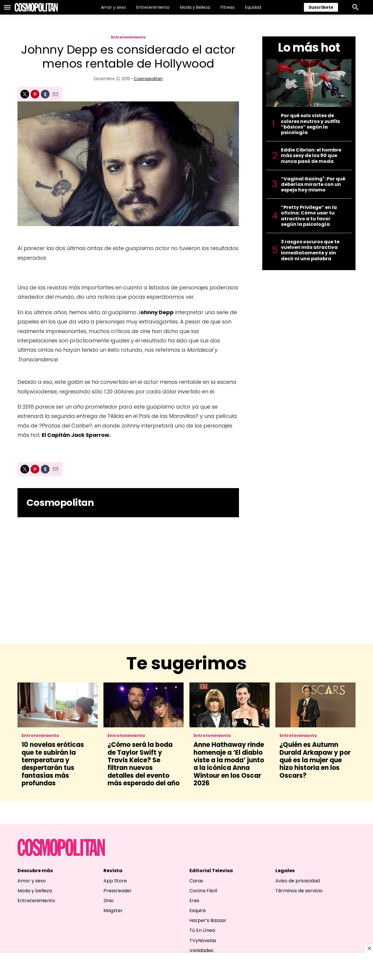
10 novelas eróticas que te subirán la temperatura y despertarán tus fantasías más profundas (53, 764)
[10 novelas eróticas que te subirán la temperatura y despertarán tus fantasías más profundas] (58, 705)
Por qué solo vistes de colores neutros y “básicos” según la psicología (310, 124)
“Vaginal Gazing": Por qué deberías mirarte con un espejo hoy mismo (313, 184)
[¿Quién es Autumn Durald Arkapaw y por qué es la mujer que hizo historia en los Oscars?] (315, 705)
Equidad (253, 7)
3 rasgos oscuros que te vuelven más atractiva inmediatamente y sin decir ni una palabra (310, 250)
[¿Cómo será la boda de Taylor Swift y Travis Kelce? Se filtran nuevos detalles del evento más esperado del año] (144, 705)
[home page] (36, 7)
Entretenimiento (153, 7)
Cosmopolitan (148, 79)
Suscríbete (321, 7)
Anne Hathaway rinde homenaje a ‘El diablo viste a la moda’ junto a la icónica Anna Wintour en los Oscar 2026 (229, 764)
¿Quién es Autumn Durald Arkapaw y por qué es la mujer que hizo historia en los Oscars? (315, 760)
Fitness (228, 7)
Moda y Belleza (195, 7)
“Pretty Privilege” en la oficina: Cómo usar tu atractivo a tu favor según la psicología (309, 216)
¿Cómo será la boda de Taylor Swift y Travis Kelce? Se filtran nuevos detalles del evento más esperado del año (144, 764)
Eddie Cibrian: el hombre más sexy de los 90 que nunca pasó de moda (311, 156)
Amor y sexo (113, 7)
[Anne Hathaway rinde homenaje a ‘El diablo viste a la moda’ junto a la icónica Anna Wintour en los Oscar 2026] (229, 705)
